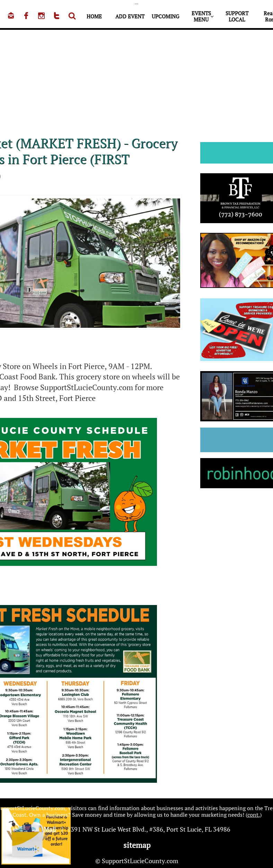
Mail (50, 829)
